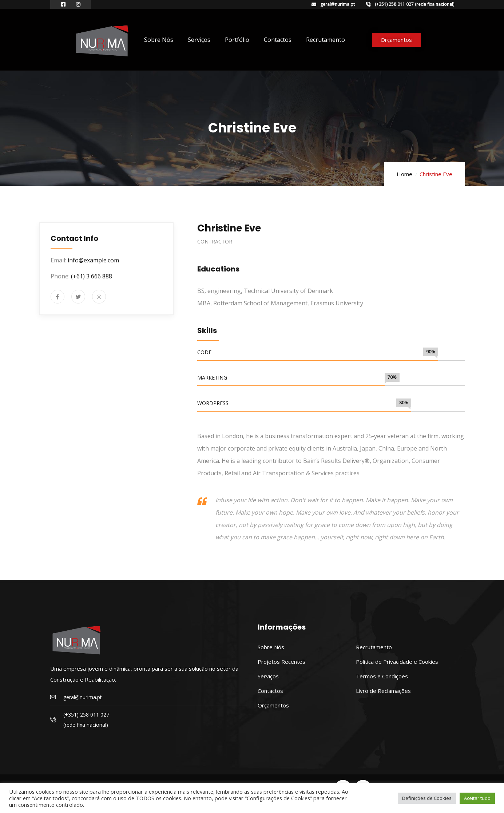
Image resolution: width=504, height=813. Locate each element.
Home (404, 174)
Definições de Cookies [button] (427, 798)
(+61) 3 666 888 (92, 276)
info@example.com (93, 260)
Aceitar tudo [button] (477, 798)
